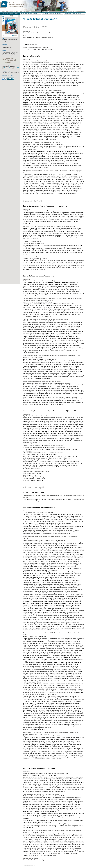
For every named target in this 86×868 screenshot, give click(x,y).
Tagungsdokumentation (56, 13)
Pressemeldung (8, 68)
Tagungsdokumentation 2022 (9, 54)
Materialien (35, 13)
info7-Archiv (16, 73)
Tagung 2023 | (46, 13)
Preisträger (13, 66)
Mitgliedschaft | (10, 14)
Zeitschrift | (75, 13)
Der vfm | (4, 14)
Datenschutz (15, 12)
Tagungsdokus (5, 73)
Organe (16, 14)
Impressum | (9, 12)
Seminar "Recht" (6, 46)
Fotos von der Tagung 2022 (8, 55)
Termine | (30, 13)
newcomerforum (6, 66)
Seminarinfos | (24, 13)
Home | (4, 12)
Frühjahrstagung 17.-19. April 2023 (10, 52)
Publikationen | (68, 13)
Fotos (11, 73)
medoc (80, 13)
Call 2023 (17, 68)
